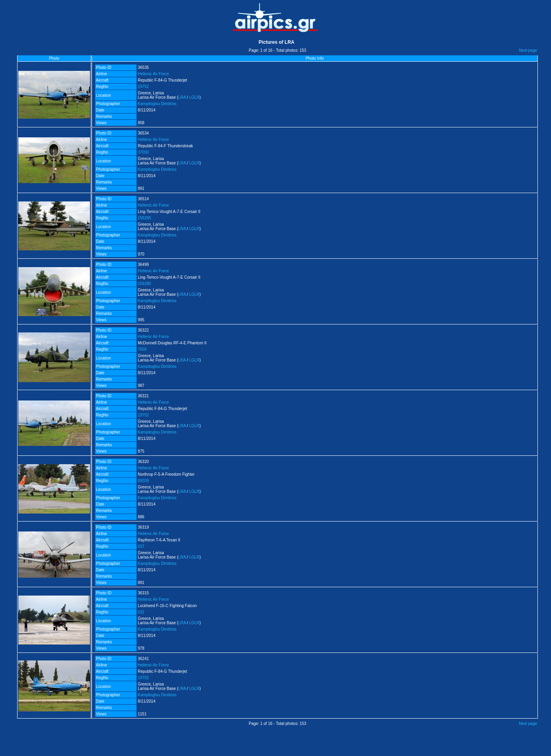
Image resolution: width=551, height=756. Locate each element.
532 (141, 612)
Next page (528, 50)
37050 (143, 152)
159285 (144, 218)
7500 (142, 349)
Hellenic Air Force (153, 74)
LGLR (194, 97)
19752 (143, 87)
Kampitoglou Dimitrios (157, 104)
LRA (182, 97)
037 (141, 546)
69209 (143, 481)
